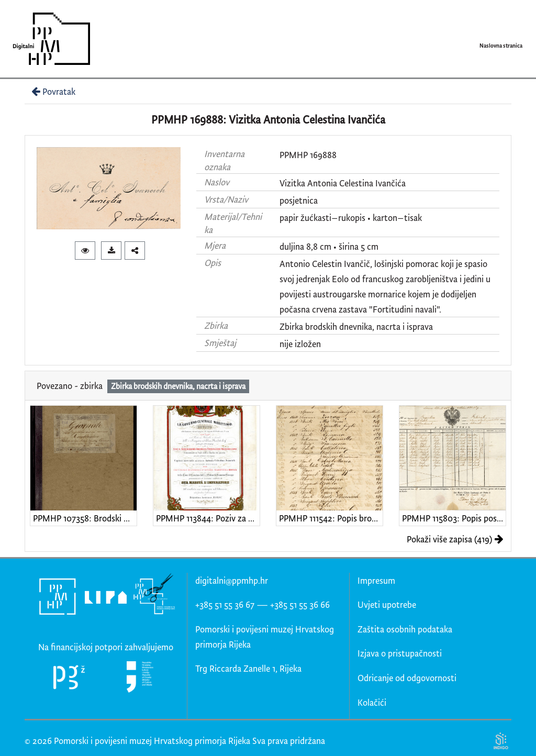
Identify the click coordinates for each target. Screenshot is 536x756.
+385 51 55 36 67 (225, 604)
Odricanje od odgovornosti (407, 678)
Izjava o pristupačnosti (400, 653)
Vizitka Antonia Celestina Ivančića (343, 183)
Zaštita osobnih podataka (405, 629)
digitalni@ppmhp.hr (232, 580)
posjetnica (299, 200)
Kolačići (372, 702)
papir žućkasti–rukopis (322, 218)
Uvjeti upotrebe (387, 604)
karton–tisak (397, 218)
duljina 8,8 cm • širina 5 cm (329, 246)
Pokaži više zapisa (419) (455, 539)
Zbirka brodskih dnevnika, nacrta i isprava (356, 326)
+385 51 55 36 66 (300, 604)
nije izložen (300, 344)
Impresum (376, 580)
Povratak (52, 91)
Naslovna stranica (501, 46)
